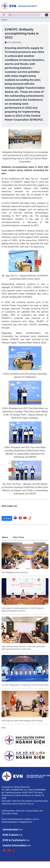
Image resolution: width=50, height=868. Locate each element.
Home (4, 20)
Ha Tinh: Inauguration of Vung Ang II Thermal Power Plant (25, 685)
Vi (43, 15)
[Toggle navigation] (4, 15)
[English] (25, 6)
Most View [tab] (19, 537)
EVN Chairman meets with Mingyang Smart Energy (22, 721)
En (47, 15)
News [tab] (5, 537)
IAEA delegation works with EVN (15, 572)
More (4, 728)
